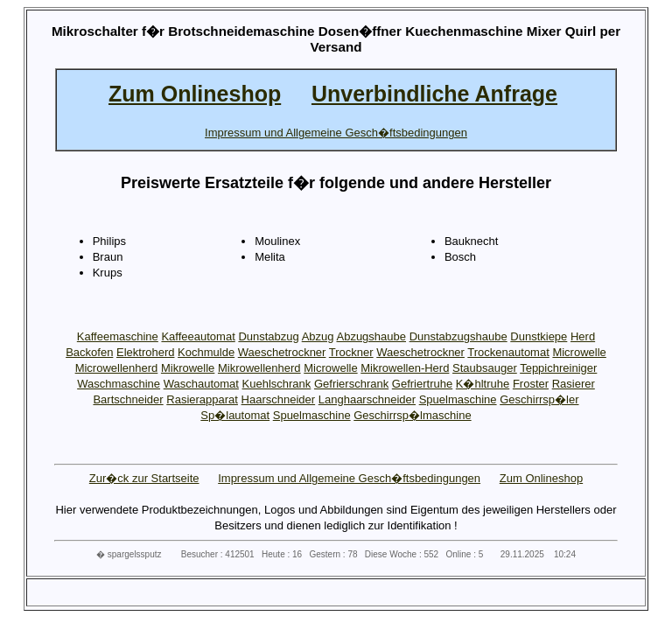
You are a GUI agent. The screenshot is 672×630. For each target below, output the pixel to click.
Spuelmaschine (458, 399)
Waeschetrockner (282, 352)
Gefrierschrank (351, 384)
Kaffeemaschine (118, 336)
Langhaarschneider (367, 399)
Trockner (351, 352)
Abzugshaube (371, 336)
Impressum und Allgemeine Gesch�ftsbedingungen (349, 478)
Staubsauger (485, 368)
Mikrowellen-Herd (405, 368)
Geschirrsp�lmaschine (412, 415)
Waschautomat (201, 384)
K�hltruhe (483, 384)
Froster (531, 384)
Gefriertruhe (422, 384)
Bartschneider (128, 399)
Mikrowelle (188, 368)
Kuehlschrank (277, 384)
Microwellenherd (117, 368)
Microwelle (579, 352)
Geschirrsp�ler (539, 399)
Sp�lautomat (235, 415)
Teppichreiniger (558, 368)
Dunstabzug (268, 336)
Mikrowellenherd (259, 368)
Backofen (89, 352)
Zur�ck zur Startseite (144, 478)
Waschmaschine (119, 384)
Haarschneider (279, 399)
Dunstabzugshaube (458, 336)
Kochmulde (206, 352)
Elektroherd (145, 352)
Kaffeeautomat (198, 336)
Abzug (318, 336)
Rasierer (574, 384)
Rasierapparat (202, 399)
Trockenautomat (508, 352)
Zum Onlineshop (541, 478)
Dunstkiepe (539, 336)
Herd (583, 336)
